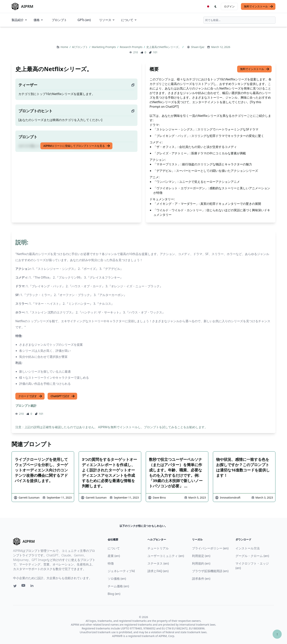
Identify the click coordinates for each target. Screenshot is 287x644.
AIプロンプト (80, 47)
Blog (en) (114, 594)
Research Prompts (131, 47)
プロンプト (59, 20)
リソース (107, 20)
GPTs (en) (84, 20)
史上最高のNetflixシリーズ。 (164, 47)
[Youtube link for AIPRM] (24, 586)
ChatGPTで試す (63, 396)
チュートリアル (158, 548)
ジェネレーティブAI (121, 571)
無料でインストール (259, 6)
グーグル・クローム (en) (252, 556)
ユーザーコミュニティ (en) (166, 556)
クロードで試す (30, 396)
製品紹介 (20, 20)
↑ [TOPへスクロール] (277, 634)
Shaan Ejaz (198, 47)
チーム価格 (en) (118, 586)
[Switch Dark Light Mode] (216, 6)
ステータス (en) (158, 563)
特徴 (111, 563)
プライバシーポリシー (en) (210, 548)
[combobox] (239, 20)
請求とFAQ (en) (158, 571)
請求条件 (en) (201, 579)
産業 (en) (114, 556)
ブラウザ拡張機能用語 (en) (210, 571)
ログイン (229, 6)
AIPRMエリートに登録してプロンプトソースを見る (77, 146)
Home (65, 47)
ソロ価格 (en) (117, 579)
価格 (38, 20)
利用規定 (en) (201, 556)
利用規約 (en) (201, 563)
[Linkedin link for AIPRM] (33, 586)
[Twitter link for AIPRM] (15, 586)
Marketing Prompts (104, 47)
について (129, 20)
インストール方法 (248, 548)
